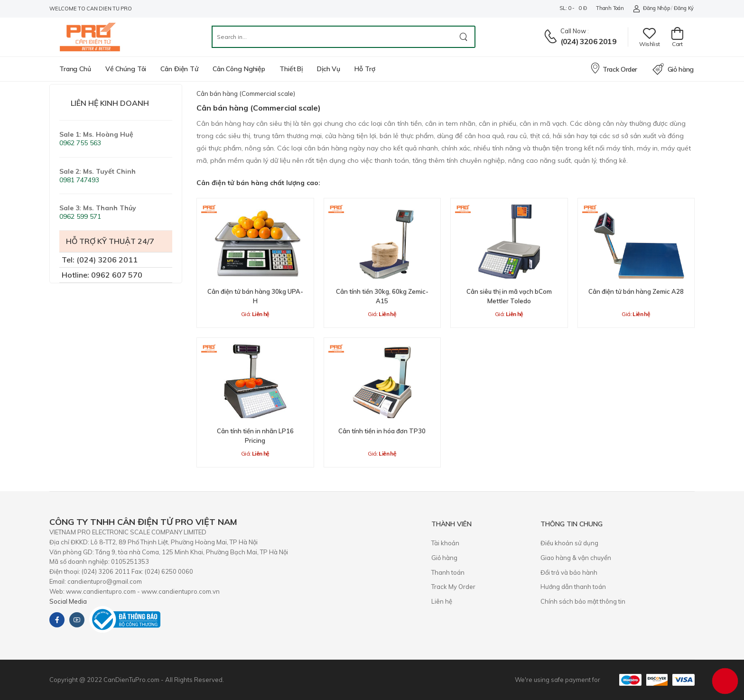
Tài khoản (445, 543)
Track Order (614, 68)
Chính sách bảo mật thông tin (583, 601)
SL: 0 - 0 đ (573, 8)
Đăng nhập (651, 8)
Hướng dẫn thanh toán (573, 587)
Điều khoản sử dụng (569, 543)
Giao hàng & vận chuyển (576, 558)
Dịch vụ (329, 69)
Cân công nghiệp (239, 69)
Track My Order (453, 587)
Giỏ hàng (673, 69)
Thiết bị (291, 69)
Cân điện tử (179, 69)
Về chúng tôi (126, 69)
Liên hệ (442, 601)
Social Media (68, 601)
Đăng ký (684, 8)
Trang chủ (75, 69)
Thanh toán (610, 8)
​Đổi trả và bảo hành (569, 572)
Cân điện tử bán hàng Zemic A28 (636, 291)
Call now (573, 31)
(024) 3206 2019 (588, 41)
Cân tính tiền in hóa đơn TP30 (382, 431)
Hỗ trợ (365, 69)
